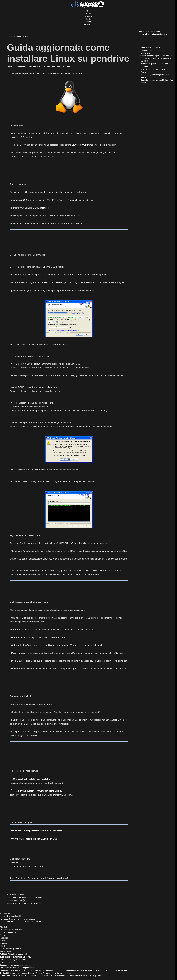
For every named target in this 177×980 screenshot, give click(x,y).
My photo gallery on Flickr (11, 930)
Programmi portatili (37, 878)
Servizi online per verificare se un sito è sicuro (26, 898)
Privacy (4, 943)
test (92, 200)
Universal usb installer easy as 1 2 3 (32, 779)
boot (104, 551)
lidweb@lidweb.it (14, 949)
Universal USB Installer (84, 145)
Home (88, 14)
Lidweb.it (5, 916)
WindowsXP (63, 878)
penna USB (21, 200)
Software (88, 16)
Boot (18, 878)
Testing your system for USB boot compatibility (38, 791)
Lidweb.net (5, 919)
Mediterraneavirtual (9, 932)
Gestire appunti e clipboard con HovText (156, 56)
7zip (101, 712)
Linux (24, 878)
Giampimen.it (6, 922)
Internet (88, 22)
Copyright (4, 970)
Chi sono (5, 938)
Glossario (88, 24)
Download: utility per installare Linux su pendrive (37, 831)
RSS (3, 946)
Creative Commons (43, 973)
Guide (88, 19)
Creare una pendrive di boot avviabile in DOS (34, 839)
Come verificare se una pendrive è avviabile (25, 904)
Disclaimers (6, 941)
